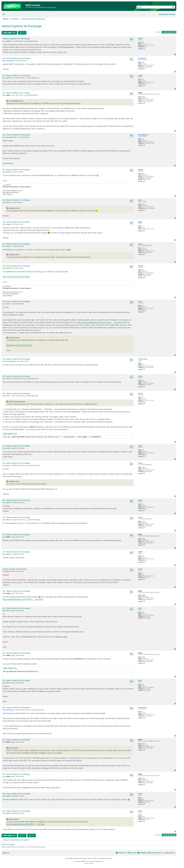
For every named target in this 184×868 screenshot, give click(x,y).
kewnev (140, 301)
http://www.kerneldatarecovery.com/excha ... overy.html (100, 322)
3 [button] (168, 32)
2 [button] (165, 32)
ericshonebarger (143, 359)
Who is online (8, 844)
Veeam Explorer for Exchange (21, 26)
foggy (140, 200)
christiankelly (142, 58)
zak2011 (140, 38)
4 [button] (170, 32)
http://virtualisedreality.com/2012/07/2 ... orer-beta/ (23, 599)
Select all (13, 434)
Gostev (140, 93)
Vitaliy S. (141, 244)
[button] (175, 32)
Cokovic (140, 376)
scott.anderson (142, 708)
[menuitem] (172, 14)
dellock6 (140, 170)
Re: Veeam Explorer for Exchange (16, 58)
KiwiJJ (140, 608)
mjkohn (140, 569)
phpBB (83, 861)
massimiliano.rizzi (143, 135)
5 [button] (173, 32)
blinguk (140, 222)
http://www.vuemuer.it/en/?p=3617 (16, 277)
